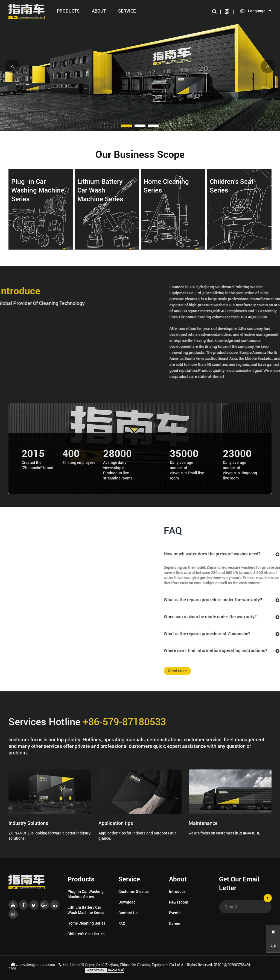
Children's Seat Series (86, 934)
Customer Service (133, 891)
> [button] (267, 66)
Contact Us (128, 913)
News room (179, 902)
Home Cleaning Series (86, 923)
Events (175, 913)
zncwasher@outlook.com (33, 965)
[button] (127, 126)
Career (175, 923)
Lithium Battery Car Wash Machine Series (86, 910)
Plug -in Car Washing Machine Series (86, 894)
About (99, 11)
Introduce (177, 891)
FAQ (122, 923)
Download (127, 902)
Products (68, 11)
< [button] (12, 66)
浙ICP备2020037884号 (232, 965)
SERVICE (127, 11)
